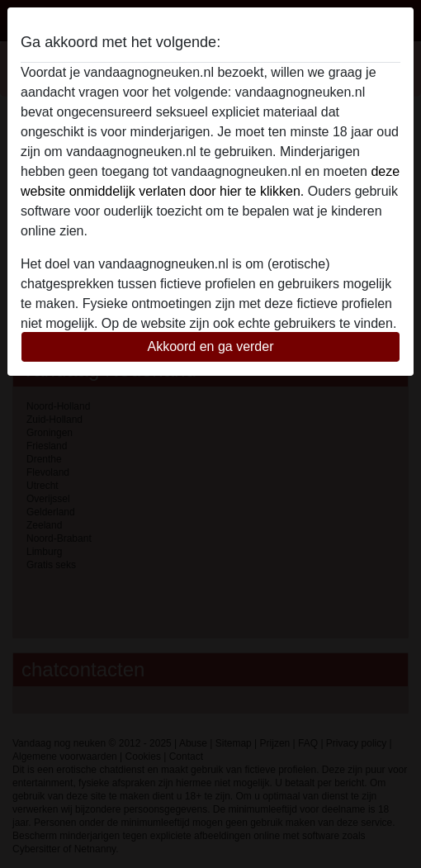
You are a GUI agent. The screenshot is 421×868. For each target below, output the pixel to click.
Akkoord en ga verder (211, 346)
